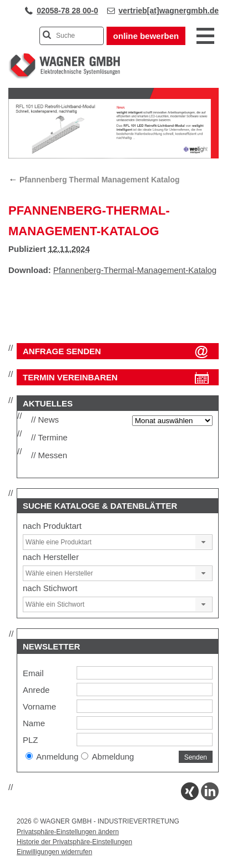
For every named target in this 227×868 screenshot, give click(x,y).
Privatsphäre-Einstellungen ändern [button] (68, 832)
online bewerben (146, 36)
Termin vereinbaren (70, 377)
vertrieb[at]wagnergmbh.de (169, 11)
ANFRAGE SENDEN (62, 351)
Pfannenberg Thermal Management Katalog (94, 180)
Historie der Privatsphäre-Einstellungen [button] (74, 842)
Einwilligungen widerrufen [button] (54, 852)
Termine (52, 437)
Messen (53, 455)
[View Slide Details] (113, 156)
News (49, 420)
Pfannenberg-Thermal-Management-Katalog (135, 270)
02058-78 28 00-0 (67, 11)
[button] (204, 542)
